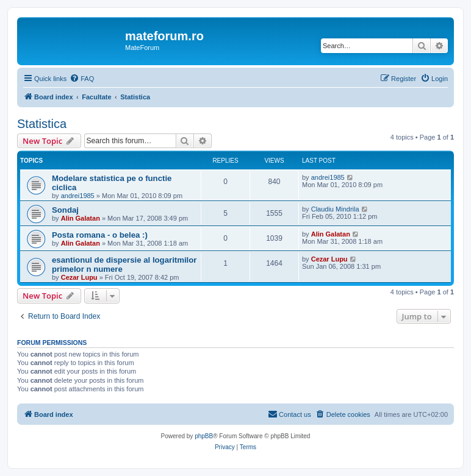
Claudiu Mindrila (335, 209)
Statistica (42, 124)
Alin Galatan (81, 218)
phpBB (204, 436)
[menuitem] (82, 79)
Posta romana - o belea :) (100, 235)
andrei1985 (78, 196)
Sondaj (65, 210)
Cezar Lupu (79, 277)
